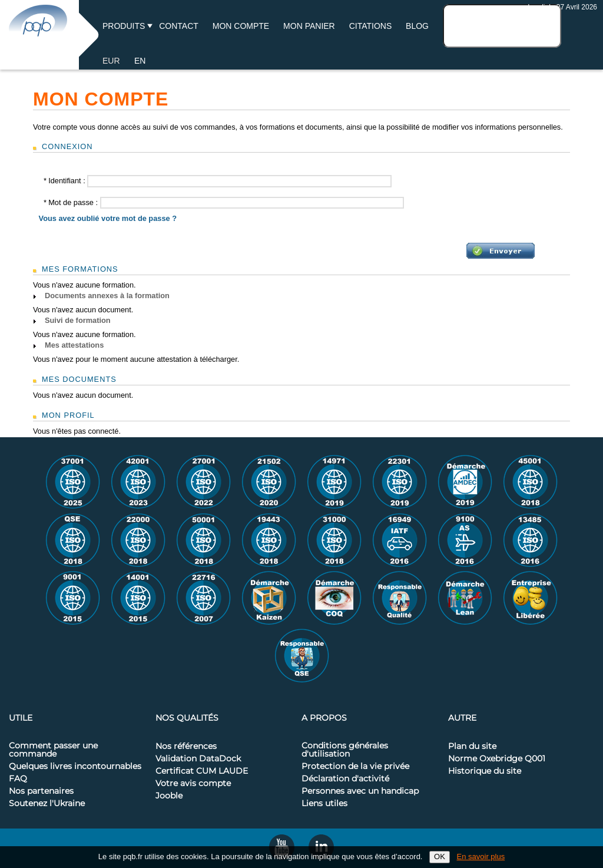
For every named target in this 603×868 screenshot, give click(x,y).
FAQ (18, 779)
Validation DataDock (198, 759)
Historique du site (485, 771)
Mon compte (241, 26)
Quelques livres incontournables (75, 767)
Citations (371, 26)
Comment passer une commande (53, 750)
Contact (179, 26)
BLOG (417, 26)
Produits (124, 26)
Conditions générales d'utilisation (345, 750)
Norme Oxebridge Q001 (497, 759)
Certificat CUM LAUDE (202, 771)
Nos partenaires (41, 791)
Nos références (186, 747)
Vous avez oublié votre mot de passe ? (108, 218)
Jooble (169, 796)
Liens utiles (324, 804)
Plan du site (472, 747)
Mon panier (309, 26)
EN (140, 61)
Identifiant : (66, 181)
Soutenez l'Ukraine (47, 804)
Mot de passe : (72, 202)
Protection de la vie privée (355, 767)
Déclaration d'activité (345, 779)
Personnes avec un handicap (360, 791)
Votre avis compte (193, 784)
